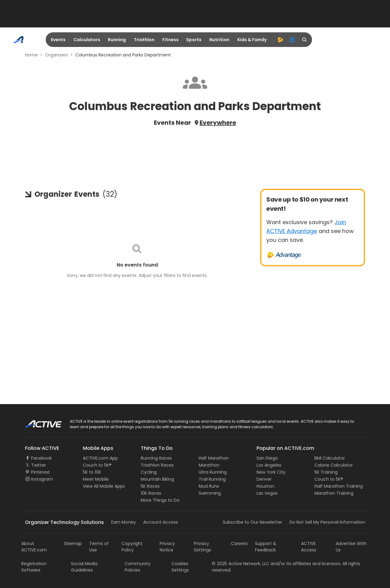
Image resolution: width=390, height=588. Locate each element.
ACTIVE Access (309, 547)
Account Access (161, 522)
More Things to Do (160, 500)
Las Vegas (267, 493)
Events (58, 40)
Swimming (210, 493)
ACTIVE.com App (100, 458)
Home (31, 55)
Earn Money (124, 522)
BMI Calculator (330, 458)
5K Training (326, 472)
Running (117, 40)
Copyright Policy (132, 547)
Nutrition (219, 40)
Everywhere (218, 123)
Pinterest (41, 472)
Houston (265, 486)
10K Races (151, 493)
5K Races (150, 486)
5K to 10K (92, 472)
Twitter (39, 465)
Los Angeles (269, 465)
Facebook (41, 458)
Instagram (42, 479)
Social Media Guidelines (84, 567)
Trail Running (212, 479)
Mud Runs (209, 486)
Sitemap (73, 543)
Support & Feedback (266, 547)
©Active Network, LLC (241, 564)
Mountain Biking (157, 479)
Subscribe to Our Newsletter (252, 522)
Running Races (156, 458)
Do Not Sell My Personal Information (327, 522)
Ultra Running (213, 472)
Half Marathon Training (339, 486)
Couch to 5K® (97, 465)
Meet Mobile (96, 479)
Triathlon (144, 40)
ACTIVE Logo (38, 422)
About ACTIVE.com (34, 547)
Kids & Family (252, 40)
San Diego (267, 458)
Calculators (87, 40)
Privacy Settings (202, 547)
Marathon (209, 465)
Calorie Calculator (334, 465)
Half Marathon (214, 458)
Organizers (57, 55)
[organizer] (292, 40)
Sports (194, 40)
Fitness (170, 40)
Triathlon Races (157, 465)
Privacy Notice (167, 547)
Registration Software (34, 567)
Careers (239, 543)
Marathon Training (334, 493)
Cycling (149, 472)
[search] (305, 40)
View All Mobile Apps (104, 486)
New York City (271, 472)
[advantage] (280, 40)
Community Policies (138, 567)
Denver (264, 479)
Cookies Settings (180, 567)
